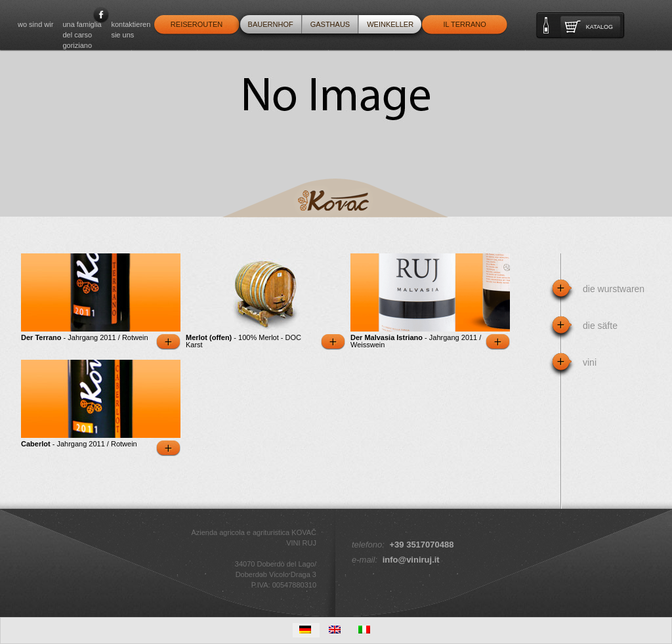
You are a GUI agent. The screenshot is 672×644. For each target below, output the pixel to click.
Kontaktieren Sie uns (131, 30)
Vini (590, 362)
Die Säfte (600, 326)
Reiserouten (197, 24)
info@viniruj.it (411, 560)
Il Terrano (464, 24)
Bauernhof (271, 24)
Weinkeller (390, 24)
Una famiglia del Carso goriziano (82, 35)
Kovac (335, 198)
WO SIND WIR (35, 24)
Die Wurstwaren (614, 289)
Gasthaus (330, 24)
